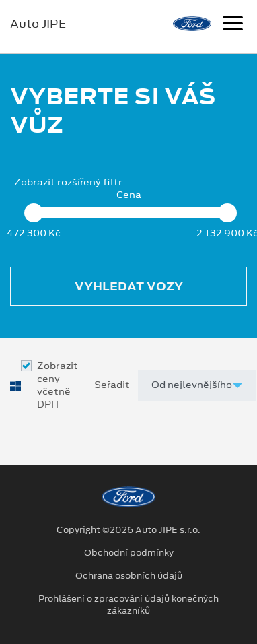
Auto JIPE (38, 24)
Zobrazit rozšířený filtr (68, 182)
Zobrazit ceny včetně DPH (58, 386)
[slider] (34, 213)
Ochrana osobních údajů (129, 576)
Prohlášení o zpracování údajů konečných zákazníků (128, 605)
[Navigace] (233, 25)
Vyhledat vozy (129, 286)
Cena (129, 195)
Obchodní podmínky (129, 553)
